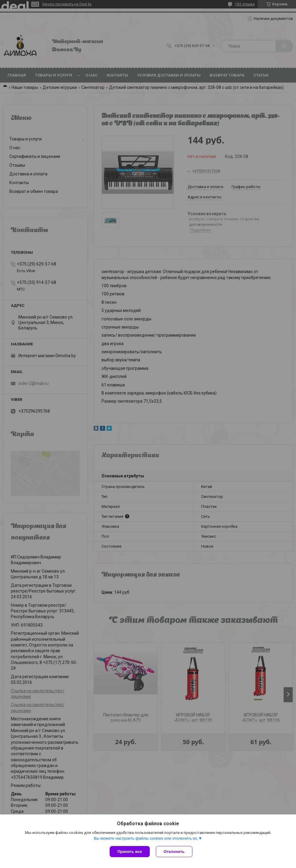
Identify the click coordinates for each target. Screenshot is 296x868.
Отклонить (174, 852)
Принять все (130, 852)
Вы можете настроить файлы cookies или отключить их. (146, 838)
